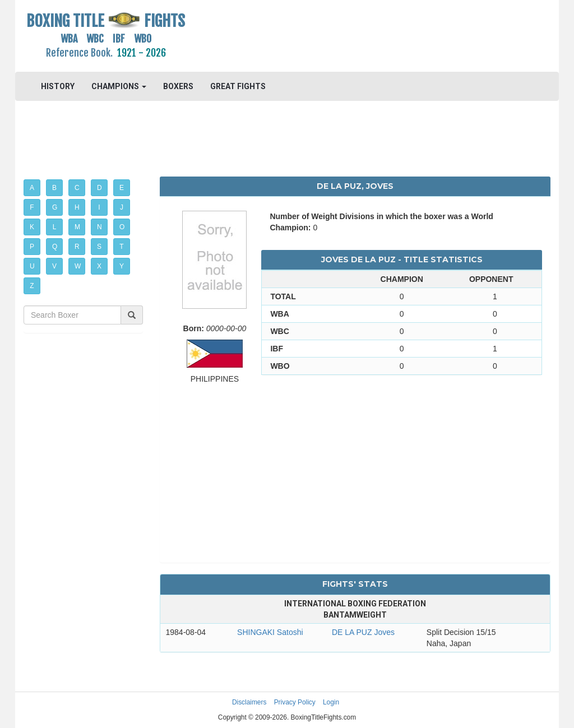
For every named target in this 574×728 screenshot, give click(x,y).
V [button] (54, 266)
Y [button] (122, 266)
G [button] (55, 207)
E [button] (122, 188)
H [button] (77, 207)
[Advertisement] (355, 36)
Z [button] (32, 286)
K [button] (32, 227)
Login (331, 702)
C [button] (77, 188)
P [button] (32, 247)
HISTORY (58, 86)
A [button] (32, 188)
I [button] (99, 207)
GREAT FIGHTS (238, 86)
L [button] (55, 227)
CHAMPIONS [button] (119, 86)
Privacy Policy (295, 702)
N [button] (99, 227)
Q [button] (55, 247)
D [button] (99, 188)
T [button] (121, 247)
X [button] (99, 266)
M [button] (77, 227)
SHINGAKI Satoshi (270, 632)
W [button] (78, 266)
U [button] (32, 266)
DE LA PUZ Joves (363, 632)
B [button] (54, 188)
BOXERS (178, 86)
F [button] (32, 207)
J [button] (122, 207)
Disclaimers (249, 702)
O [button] (122, 227)
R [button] (77, 247)
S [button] (99, 247)
